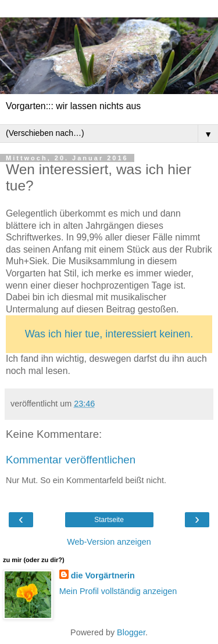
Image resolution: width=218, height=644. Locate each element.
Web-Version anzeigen (109, 542)
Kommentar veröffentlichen (71, 460)
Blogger (131, 632)
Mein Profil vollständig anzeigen (118, 591)
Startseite (109, 520)
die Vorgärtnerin (103, 575)
